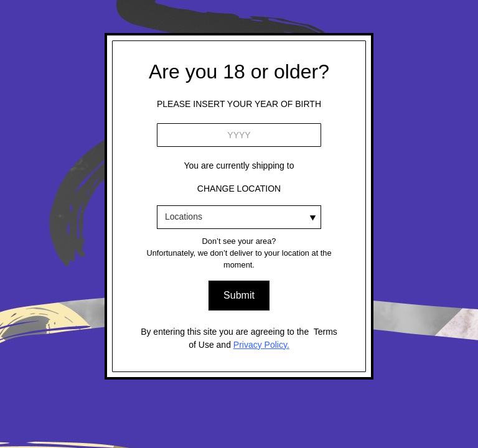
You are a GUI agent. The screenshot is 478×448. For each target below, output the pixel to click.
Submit (239, 295)
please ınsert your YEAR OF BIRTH (239, 104)
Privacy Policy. (261, 345)
